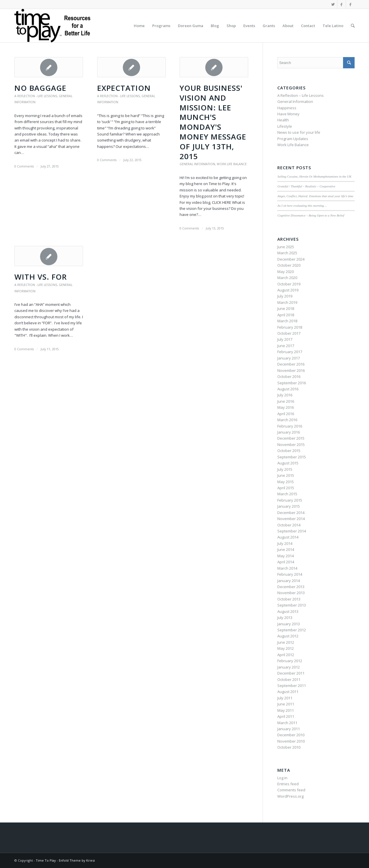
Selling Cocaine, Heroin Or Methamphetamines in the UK (314, 176)
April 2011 (286, 716)
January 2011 (289, 729)
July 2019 (285, 296)
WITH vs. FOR (41, 277)
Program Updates (293, 139)
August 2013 (288, 611)
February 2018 (290, 327)
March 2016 (287, 420)
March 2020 (287, 278)
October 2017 (289, 333)
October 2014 (289, 525)
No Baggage (40, 88)
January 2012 (289, 667)
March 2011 (287, 723)
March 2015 (287, 494)
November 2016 (291, 370)
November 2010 (291, 741)
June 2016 (286, 401)
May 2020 (286, 272)
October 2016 (289, 376)
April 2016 (286, 414)
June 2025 (286, 247)
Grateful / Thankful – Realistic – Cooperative (306, 186)
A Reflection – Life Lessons (301, 95)
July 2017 (285, 339)
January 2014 (289, 581)
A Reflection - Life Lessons (36, 96)
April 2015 (286, 488)
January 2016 (289, 432)
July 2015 (285, 469)
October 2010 (289, 747)
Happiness (287, 108)
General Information (197, 164)
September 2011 (292, 686)
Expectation (124, 88)
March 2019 (287, 302)
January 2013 (289, 624)
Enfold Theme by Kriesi (77, 860)
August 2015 (288, 463)
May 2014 (286, 556)
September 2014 (292, 531)
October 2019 (289, 284)
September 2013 (292, 605)
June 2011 (286, 704)
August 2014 (288, 537)
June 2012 (286, 642)
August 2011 (288, 692)
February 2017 (290, 352)
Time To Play (46, 860)
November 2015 (291, 445)
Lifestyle (285, 126)
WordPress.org (290, 796)
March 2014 (287, 568)
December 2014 (291, 513)
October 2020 (289, 265)
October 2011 (289, 679)
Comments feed (291, 790)
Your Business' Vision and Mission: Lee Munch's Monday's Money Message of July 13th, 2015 (213, 122)
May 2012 (286, 648)
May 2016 (286, 407)
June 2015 (286, 475)
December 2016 (291, 364)
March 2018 (287, 321)
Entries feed (288, 784)
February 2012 (290, 661)
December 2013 (291, 587)
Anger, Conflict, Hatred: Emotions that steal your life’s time (315, 196)
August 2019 (288, 290)
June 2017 (286, 346)
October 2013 (289, 599)
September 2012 (292, 630)
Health (283, 120)
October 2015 (289, 451)
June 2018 (286, 308)
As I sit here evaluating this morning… (302, 206)
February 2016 (290, 426)
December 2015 (291, 438)
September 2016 (292, 383)
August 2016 (288, 389)
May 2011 (286, 710)
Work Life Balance (232, 164)
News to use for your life (299, 132)
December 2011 (291, 673)
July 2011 (285, 698)
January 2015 (289, 506)
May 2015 (286, 482)
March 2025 (287, 253)
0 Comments (24, 166)
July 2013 (285, 617)
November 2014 (291, 519)
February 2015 (290, 500)
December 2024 (291, 259)
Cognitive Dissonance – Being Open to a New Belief (311, 215)
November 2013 (291, 593)
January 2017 (289, 358)
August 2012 (288, 636)
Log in (282, 778)
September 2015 (292, 457)
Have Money (288, 114)
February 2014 (290, 574)
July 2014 (285, 543)
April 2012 (286, 655)
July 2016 (285, 395)
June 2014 (286, 549)
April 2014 (286, 562)
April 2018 (286, 315)
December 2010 (291, 735)
